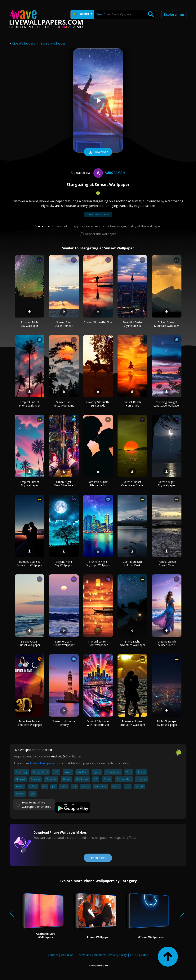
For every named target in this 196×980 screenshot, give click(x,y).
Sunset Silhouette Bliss (98, 322)
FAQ (133, 955)
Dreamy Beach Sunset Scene (167, 643)
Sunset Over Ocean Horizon (64, 324)
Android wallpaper (43, 763)
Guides (144, 955)
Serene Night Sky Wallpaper (167, 484)
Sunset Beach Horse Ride (132, 404)
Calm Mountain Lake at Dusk (132, 563)
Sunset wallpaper (53, 43)
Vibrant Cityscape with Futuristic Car (98, 723)
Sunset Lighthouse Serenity (64, 723)
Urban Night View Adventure (64, 484)
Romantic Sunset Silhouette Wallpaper (30, 563)
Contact (53, 955)
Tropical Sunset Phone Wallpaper (29, 404)
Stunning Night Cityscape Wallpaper (98, 563)
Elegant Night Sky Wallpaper (64, 563)
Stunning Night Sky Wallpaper (30, 324)
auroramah (109, 173)
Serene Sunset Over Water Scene (132, 484)
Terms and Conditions (91, 955)
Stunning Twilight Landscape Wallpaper (167, 404)
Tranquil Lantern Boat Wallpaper (98, 643)
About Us (67, 955)
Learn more (98, 858)
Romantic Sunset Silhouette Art (98, 484)
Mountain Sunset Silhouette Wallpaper (30, 723)
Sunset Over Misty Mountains (64, 404)
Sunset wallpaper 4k (98, 214)
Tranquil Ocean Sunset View (167, 563)
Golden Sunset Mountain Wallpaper (167, 324)
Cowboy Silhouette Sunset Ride (98, 404)
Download (98, 152)
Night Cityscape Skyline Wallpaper (167, 723)
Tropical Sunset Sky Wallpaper (29, 484)
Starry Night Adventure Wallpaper (132, 643)
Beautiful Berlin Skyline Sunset (132, 324)
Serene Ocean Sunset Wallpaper (29, 643)
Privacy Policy (118, 955)
